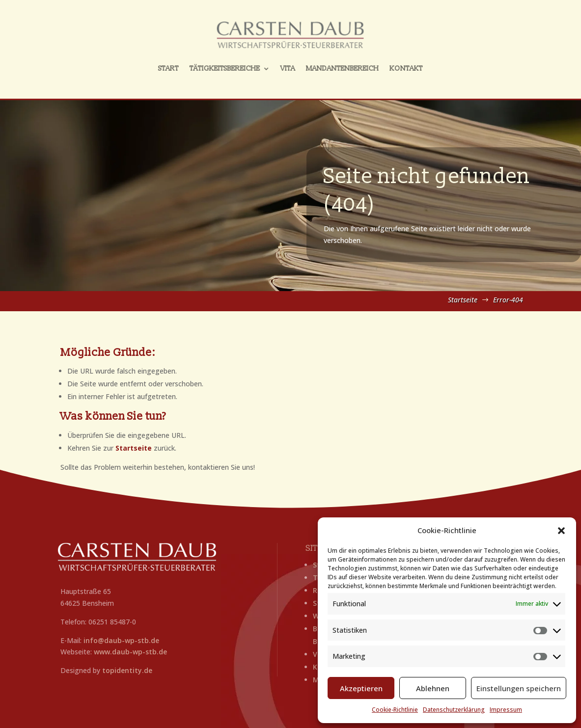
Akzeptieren (361, 688)
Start (181, 67)
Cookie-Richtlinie (395, 710)
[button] (561, 531)
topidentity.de (127, 670)
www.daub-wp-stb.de (130, 652)
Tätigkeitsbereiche (232, 67)
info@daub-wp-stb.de (121, 640)
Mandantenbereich (337, 67)
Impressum (506, 710)
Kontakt (395, 67)
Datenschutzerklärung (454, 710)
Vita (288, 67)
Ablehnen (433, 688)
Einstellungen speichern (519, 688)
